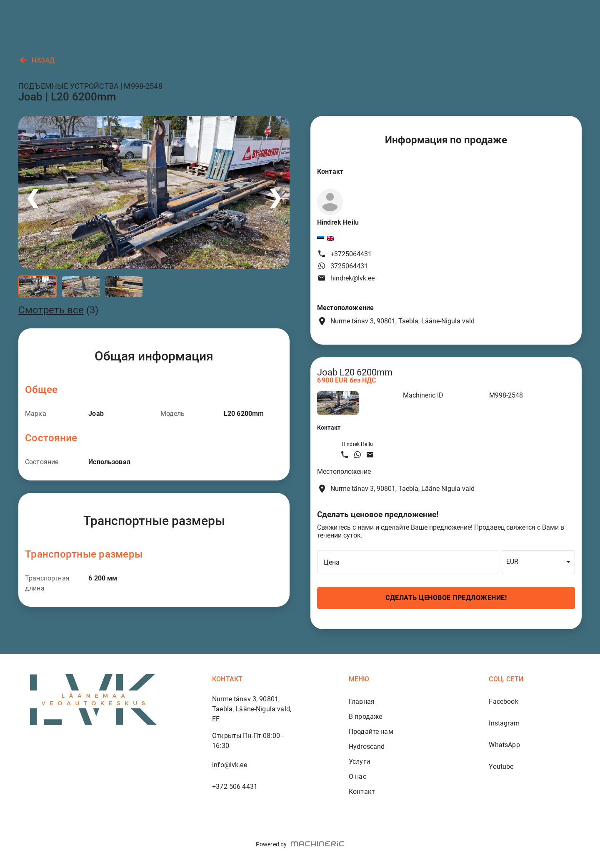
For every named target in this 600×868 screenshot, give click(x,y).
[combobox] (538, 562)
